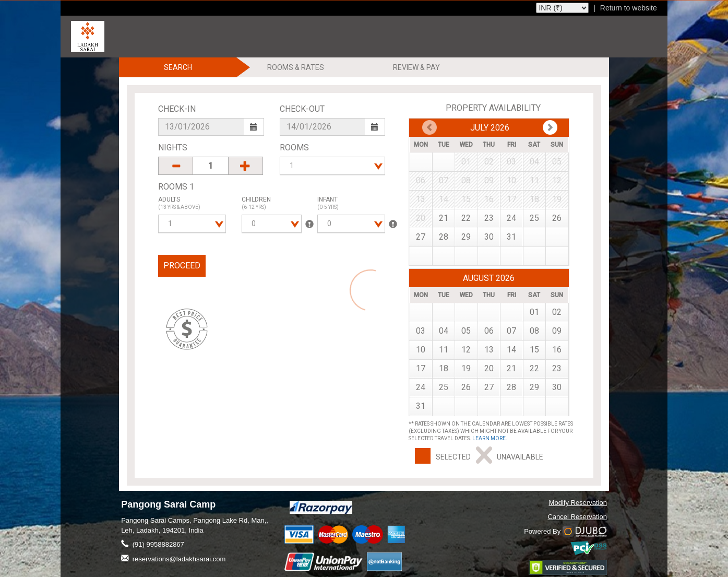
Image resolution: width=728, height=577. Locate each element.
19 (466, 368)
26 (557, 218)
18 (444, 368)
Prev (550, 127)
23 (489, 218)
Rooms (294, 148)
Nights (173, 148)
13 (489, 350)
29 (466, 237)
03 (421, 331)
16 (557, 350)
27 (421, 237)
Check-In (177, 109)
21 (444, 218)
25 (534, 218)
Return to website (629, 8)
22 (466, 218)
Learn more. (490, 438)
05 (466, 331)
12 (466, 350)
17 (421, 368)
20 (489, 368)
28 (444, 237)
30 (489, 237)
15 (534, 350)
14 (511, 350)
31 (511, 237)
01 (534, 312)
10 (421, 350)
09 (557, 331)
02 (557, 312)
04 (444, 331)
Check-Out (302, 109)
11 (444, 350)
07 (511, 331)
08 (534, 331)
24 (511, 218)
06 (489, 331)
